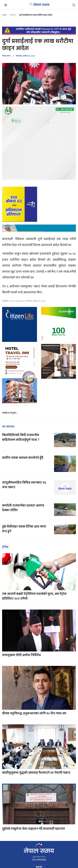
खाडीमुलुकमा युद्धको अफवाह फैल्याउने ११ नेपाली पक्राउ (36, 773)
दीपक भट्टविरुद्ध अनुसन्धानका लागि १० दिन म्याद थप (34, 713)
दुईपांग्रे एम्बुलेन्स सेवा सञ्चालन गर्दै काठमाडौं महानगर (34, 829)
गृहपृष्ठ (4, 15)
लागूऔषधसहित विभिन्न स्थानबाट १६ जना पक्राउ (24, 485)
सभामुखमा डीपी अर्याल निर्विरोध (21, 655)
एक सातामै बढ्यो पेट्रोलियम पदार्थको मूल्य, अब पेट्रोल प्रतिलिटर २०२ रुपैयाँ (34, 596)
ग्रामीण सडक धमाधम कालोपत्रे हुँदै (23, 458)
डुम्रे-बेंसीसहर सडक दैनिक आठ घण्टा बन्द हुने (24, 529)
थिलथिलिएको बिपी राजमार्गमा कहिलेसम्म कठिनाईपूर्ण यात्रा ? (21, 437)
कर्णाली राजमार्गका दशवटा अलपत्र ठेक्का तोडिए (23, 508)
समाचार (13, 15)
